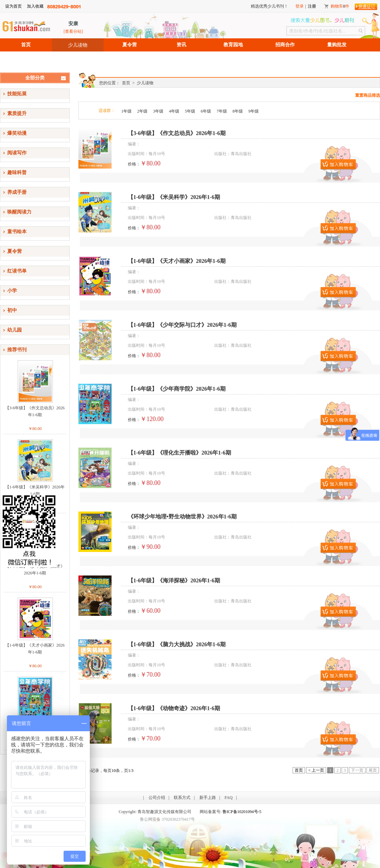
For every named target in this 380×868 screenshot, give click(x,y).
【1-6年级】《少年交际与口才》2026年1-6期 (35, 570)
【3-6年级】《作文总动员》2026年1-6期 (35, 411)
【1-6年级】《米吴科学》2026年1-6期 (35, 490)
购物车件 (340, 6)
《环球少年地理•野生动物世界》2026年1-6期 (182, 517)
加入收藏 (35, 6)
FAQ (229, 798)
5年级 (190, 111)
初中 (12, 310)
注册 (312, 6)
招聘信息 (26, 58)
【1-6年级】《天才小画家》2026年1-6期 (35, 649)
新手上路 (208, 798)
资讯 (181, 45)
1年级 (126, 111)
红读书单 (17, 271)
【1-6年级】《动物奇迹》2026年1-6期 (174, 708)
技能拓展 (17, 94)
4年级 (174, 111)
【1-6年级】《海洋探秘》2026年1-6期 (174, 580)
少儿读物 (78, 45)
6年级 (206, 111)
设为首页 (13, 6)
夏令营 (130, 45)
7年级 (222, 111)
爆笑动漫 (17, 133)
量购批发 (337, 45)
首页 (26, 45)
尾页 (373, 770)
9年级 (254, 111)
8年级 (238, 111)
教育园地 (233, 45)
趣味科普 (17, 173)
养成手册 (17, 192)
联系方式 (182, 798)
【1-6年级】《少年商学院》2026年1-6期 (177, 389)
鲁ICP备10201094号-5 (242, 812)
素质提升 (17, 113)
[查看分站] (73, 31)
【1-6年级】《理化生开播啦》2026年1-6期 (179, 453)
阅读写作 (17, 153)
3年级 (158, 111)
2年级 (142, 111)
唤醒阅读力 (19, 212)
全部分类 (35, 78)
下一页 (357, 770)
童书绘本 (17, 232)
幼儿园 (15, 330)
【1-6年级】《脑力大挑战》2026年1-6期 (177, 644)
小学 (12, 291)
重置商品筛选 (368, 95)
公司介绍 (157, 798)
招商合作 (285, 45)
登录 (300, 6)
